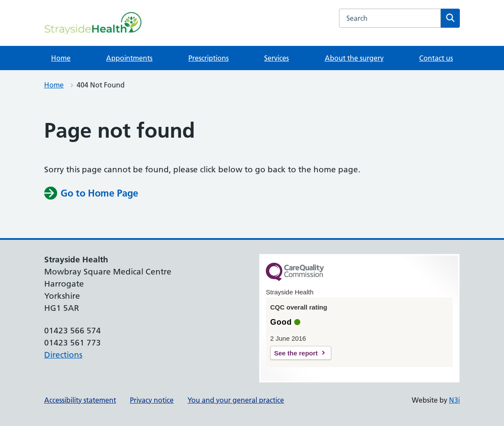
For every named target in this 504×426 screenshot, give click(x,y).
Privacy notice (152, 400)
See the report (296, 353)
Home (61, 58)
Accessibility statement (80, 400)
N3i (454, 400)
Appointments (129, 58)
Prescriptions (208, 58)
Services (276, 58)
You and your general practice (236, 400)
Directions (63, 355)
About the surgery (354, 58)
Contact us (436, 58)
